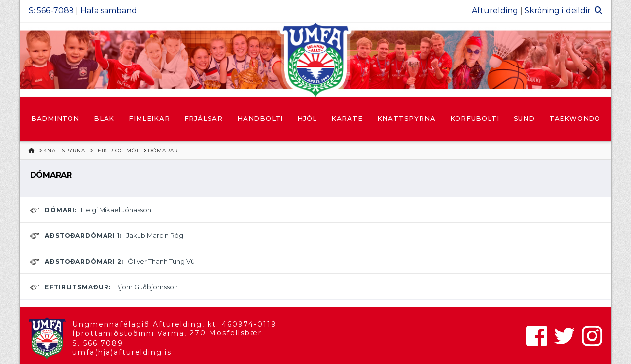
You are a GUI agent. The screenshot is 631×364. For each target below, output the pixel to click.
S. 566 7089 (98, 343)
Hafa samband (109, 11)
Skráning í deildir (558, 11)
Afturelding (495, 11)
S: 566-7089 (51, 11)
